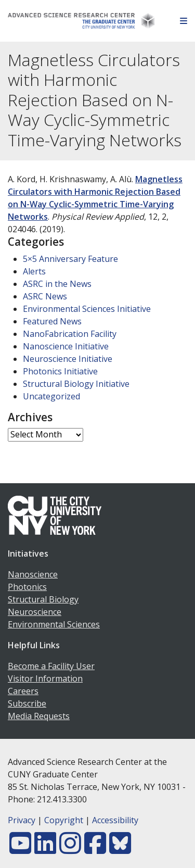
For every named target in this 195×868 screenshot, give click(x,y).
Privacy (22, 820)
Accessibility (115, 820)
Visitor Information (45, 678)
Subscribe (27, 703)
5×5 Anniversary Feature (70, 259)
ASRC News (45, 296)
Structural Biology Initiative (76, 384)
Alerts (34, 271)
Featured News (52, 321)
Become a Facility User (51, 666)
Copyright (64, 820)
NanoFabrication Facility (70, 334)
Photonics (27, 587)
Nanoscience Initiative (66, 346)
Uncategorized (51, 396)
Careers (23, 691)
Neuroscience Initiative (68, 359)
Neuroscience (35, 612)
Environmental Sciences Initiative (87, 309)
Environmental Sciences (54, 624)
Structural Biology (43, 599)
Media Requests (39, 716)
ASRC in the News (57, 284)
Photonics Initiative (60, 371)
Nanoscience (33, 574)
